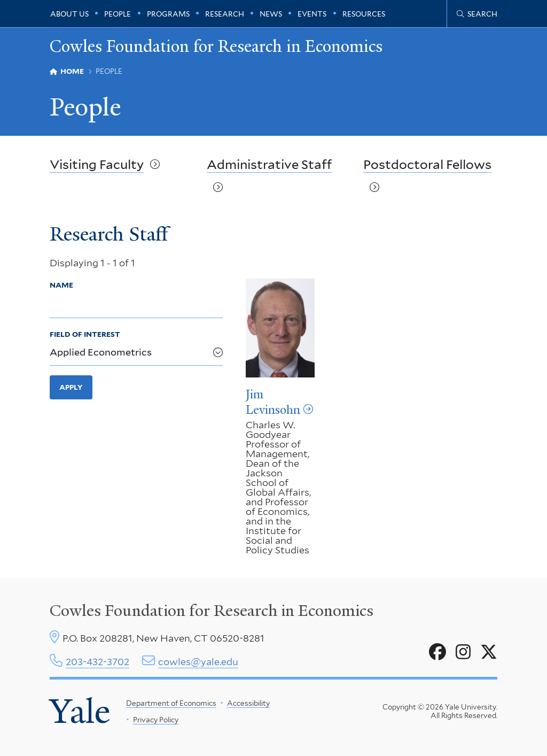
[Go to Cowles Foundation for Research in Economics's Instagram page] (463, 652)
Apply (71, 387)
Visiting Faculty (97, 164)
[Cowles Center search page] (477, 14)
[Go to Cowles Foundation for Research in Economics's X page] (489, 652)
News (271, 14)
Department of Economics (171, 703)
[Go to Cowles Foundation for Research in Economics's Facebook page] (437, 652)
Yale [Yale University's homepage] (80, 711)
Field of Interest (85, 334)
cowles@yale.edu (198, 662)
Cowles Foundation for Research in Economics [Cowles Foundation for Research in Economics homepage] (216, 46)
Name (61, 284)
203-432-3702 (97, 662)
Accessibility (248, 703)
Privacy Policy (155, 720)
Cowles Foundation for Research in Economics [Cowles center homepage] (212, 611)
